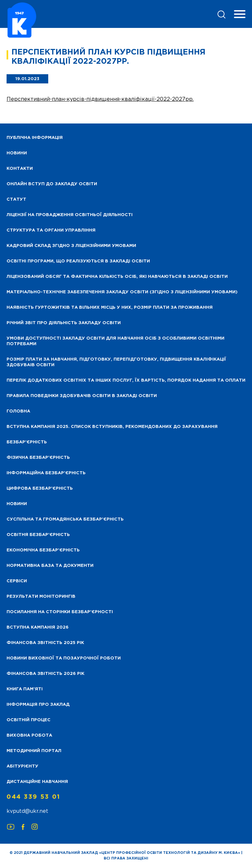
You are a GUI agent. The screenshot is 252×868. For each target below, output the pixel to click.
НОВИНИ (17, 153)
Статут (16, 200)
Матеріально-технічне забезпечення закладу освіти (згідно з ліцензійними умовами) (122, 292)
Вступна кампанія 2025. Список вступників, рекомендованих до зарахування (112, 427)
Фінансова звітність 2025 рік (45, 643)
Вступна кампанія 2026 (38, 627)
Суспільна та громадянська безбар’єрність (65, 519)
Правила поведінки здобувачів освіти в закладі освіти (82, 396)
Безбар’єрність (27, 442)
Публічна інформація (35, 138)
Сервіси (17, 581)
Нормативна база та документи (50, 566)
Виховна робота (29, 735)
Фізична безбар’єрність (38, 458)
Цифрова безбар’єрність (40, 489)
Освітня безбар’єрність (38, 535)
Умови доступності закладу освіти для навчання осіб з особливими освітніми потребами (115, 341)
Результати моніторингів (41, 597)
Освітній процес (29, 720)
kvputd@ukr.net (27, 811)
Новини (17, 504)
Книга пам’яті (25, 689)
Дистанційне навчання (37, 782)
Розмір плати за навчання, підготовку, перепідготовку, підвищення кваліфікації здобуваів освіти (116, 362)
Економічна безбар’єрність (43, 550)
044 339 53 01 (33, 797)
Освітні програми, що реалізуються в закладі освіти (78, 261)
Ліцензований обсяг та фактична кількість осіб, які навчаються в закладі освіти (117, 277)
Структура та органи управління (51, 230)
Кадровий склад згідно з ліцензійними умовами (71, 246)
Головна (18, 411)
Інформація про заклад (38, 705)
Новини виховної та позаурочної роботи (64, 658)
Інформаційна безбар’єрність (46, 473)
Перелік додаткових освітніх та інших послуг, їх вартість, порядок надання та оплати (126, 380)
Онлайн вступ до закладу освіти (52, 184)
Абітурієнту (22, 766)
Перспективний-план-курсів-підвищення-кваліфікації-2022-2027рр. (100, 99)
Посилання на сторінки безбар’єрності (60, 612)
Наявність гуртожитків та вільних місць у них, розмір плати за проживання (110, 308)
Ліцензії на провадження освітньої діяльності (70, 215)
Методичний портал (34, 751)
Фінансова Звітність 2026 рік (45, 674)
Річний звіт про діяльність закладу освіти (64, 323)
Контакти (20, 169)
